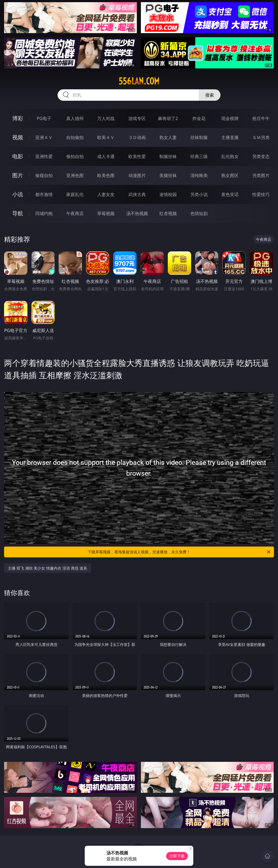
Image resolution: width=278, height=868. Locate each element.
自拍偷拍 (75, 137)
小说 (18, 194)
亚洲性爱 (44, 156)
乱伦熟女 (230, 156)
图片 (18, 175)
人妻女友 (106, 194)
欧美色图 (106, 175)
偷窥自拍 (44, 175)
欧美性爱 (137, 156)
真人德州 (75, 118)
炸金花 (199, 118)
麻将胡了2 (168, 118)
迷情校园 (168, 194)
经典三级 (199, 156)
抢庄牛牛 (261, 118)
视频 (18, 137)
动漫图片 (137, 175)
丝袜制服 (199, 137)
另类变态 (261, 156)
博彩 (18, 118)
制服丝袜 (168, 156)
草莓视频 (106, 213)
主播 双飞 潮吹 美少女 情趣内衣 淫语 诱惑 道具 (47, 568)
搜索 (210, 95)
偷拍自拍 (75, 156)
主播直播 (230, 137)
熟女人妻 (168, 137)
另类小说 (199, 194)
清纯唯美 (199, 175)
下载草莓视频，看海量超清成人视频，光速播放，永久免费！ (179, 552)
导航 (18, 213)
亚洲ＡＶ (44, 137)
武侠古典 (137, 194)
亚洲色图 (75, 175)
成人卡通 (106, 156)
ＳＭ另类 (261, 137)
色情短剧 (199, 213)
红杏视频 (168, 213)
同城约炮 (44, 213)
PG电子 (44, 118)
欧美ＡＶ (106, 137)
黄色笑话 (230, 194)
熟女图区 (230, 175)
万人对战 (106, 118)
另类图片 (261, 175)
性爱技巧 (261, 194)
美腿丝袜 (168, 175)
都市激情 (44, 194)
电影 (18, 156)
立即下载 (177, 856)
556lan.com (139, 81)
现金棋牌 (230, 118)
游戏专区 (137, 118)
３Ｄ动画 (137, 137)
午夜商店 (75, 213)
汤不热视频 (137, 213)
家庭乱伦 (75, 194)
